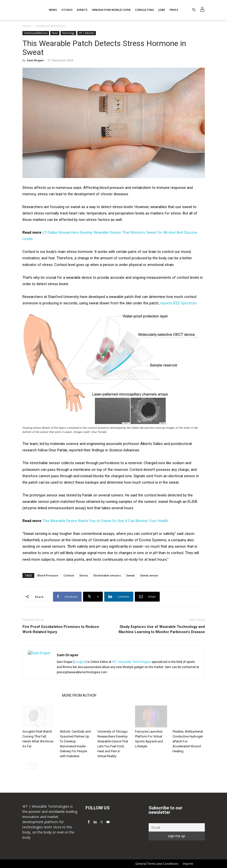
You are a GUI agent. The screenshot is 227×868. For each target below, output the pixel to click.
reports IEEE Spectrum (178, 303)
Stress (84, 575)
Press (174, 10)
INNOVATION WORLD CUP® (111, 10)
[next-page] (33, 766)
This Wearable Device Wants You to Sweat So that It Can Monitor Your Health (105, 521)
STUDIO (67, 10)
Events (82, 10)
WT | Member (87, 33)
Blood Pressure (48, 575)
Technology (68, 33)
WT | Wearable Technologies (131, 662)
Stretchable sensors (107, 575)
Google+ (80, 662)
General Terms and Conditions (157, 864)
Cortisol (69, 575)
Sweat (130, 575)
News (53, 10)
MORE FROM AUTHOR (79, 695)
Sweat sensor (149, 575)
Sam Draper (35, 60)
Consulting (145, 10)
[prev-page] (26, 766)
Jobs (162, 10)
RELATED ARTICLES (41, 695)
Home (27, 26)
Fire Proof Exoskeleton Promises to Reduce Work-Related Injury (61, 629)
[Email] (177, 827)
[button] (194, 10)
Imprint (188, 864)
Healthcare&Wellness (36, 33)
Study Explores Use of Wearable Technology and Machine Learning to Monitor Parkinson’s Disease (162, 629)
